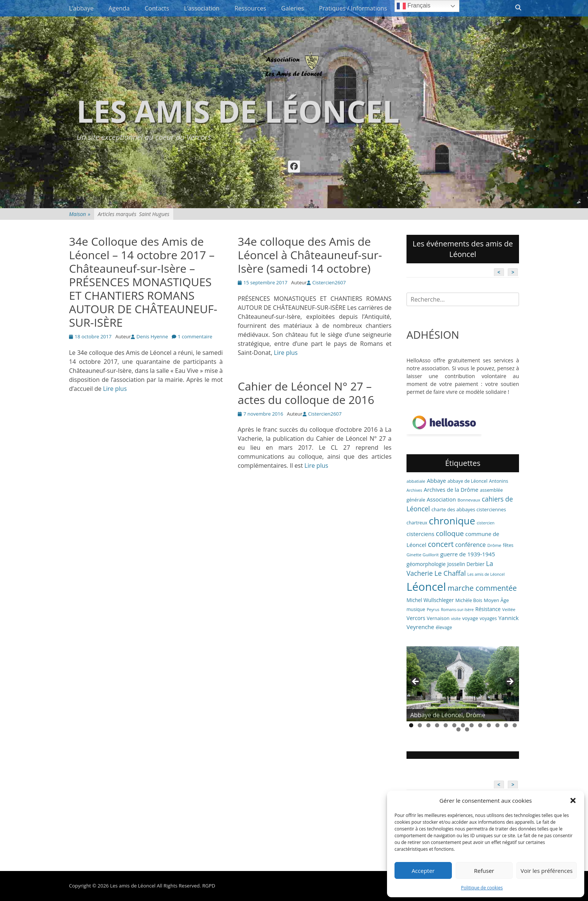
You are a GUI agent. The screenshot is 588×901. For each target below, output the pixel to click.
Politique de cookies (482, 888)
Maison (80, 214)
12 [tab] (506, 725)
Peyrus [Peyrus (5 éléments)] (433, 610)
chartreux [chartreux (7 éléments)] (417, 523)
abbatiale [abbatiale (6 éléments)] (416, 481)
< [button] (416, 682)
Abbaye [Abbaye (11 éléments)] (436, 481)
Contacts (157, 8)
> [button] (510, 682)
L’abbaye (81, 8)
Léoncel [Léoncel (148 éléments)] (426, 587)
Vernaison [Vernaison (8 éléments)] (438, 618)
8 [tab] (472, 725)
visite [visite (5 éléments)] (456, 619)
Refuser (484, 871)
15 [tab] (467, 729)
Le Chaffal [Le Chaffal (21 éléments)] (450, 573)
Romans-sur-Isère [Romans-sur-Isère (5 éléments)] (457, 610)
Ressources (250, 8)
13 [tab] (515, 725)
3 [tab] (428, 725)
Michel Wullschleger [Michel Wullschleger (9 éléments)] (430, 600)
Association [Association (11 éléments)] (441, 499)
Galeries (293, 8)
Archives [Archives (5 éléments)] (414, 490)
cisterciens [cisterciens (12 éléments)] (420, 534)
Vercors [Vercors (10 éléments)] (416, 618)
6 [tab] (454, 725)
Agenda (119, 8)
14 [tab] (458, 729)
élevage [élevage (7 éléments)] (444, 627)
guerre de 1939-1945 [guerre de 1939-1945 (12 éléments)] (468, 554)
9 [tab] (480, 725)
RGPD (209, 886)
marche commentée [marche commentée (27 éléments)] (482, 588)
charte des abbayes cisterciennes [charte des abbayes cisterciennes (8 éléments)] (469, 509)
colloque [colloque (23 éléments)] (450, 533)
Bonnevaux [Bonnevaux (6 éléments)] (469, 500)
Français (414, 6)
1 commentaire (195, 336)
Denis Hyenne (152, 336)
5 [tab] (446, 725)
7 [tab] (463, 725)
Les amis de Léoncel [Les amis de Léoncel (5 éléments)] (486, 574)
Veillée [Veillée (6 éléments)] (509, 609)
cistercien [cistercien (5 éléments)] (485, 523)
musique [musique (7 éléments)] (416, 609)
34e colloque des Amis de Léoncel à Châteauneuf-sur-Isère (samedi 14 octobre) (310, 255)
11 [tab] (497, 725)
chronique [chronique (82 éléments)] (452, 521)
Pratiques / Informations (353, 8)
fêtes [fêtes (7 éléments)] (508, 545)
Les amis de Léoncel (238, 111)
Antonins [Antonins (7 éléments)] (499, 481)
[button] (573, 800)
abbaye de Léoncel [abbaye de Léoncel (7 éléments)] (467, 481)
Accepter (423, 871)
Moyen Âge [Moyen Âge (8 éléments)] (496, 600)
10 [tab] (489, 725)
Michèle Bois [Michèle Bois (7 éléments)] (469, 600)
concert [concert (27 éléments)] (441, 544)
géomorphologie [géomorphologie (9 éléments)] (426, 564)
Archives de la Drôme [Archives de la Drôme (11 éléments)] (451, 490)
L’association (202, 8)
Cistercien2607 (329, 282)
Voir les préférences (547, 871)
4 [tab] (437, 725)
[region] (463, 684)
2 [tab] (420, 725)
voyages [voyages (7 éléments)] (488, 618)
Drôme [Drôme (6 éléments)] (494, 545)
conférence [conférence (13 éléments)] (471, 545)
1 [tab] (411, 725)
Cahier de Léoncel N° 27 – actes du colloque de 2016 (306, 393)
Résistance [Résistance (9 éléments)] (488, 609)
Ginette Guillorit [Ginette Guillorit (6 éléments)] (423, 555)
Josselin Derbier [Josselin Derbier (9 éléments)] (466, 564)
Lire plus (115, 389)
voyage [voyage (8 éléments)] (470, 618)
